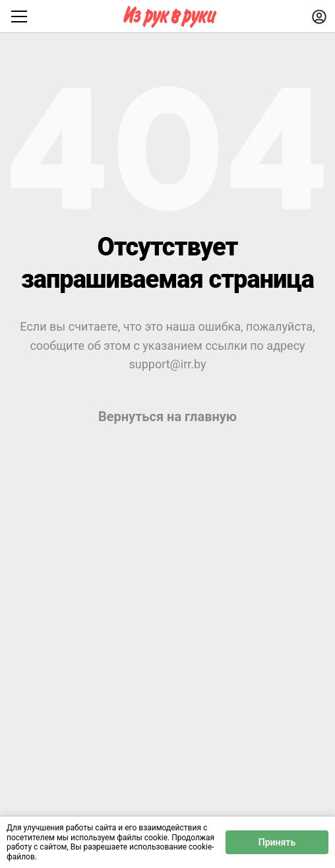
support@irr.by (167, 364)
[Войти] (319, 17)
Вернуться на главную (167, 417)
